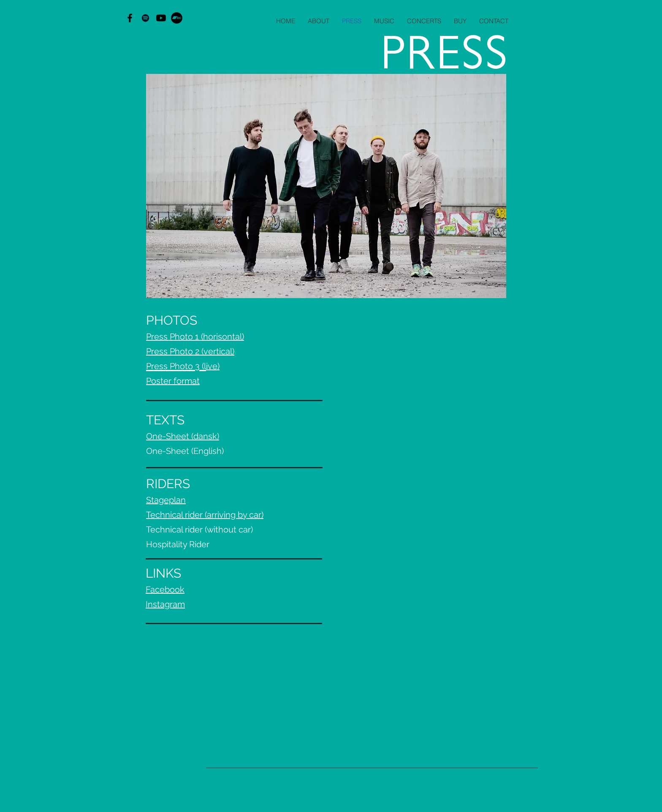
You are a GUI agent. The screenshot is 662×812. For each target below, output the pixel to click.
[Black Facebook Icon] (130, 18)
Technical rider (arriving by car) (205, 515)
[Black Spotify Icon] (145, 18)
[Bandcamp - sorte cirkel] (177, 18)
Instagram (165, 604)
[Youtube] (161, 18)
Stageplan (166, 500)
